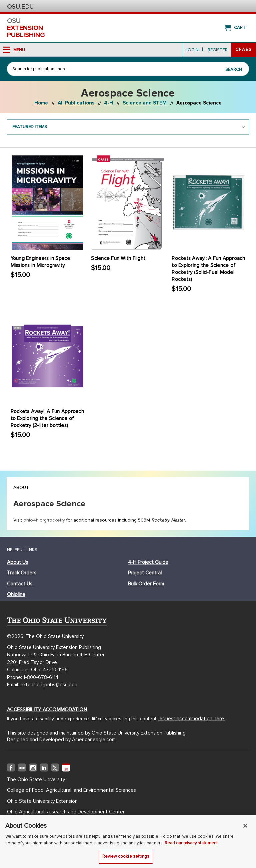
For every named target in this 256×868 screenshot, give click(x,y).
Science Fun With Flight (118, 258)
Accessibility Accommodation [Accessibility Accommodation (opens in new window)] (47, 710)
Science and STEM (145, 103)
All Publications (76, 103)
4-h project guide (148, 562)
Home (41, 103)
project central (145, 573)
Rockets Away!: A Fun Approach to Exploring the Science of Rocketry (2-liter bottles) (47, 418)
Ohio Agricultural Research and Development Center (66, 812)
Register (218, 50)
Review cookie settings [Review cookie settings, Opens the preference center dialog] (126, 859)
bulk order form (146, 584)
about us (17, 562)
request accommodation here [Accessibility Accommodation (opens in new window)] (191, 719)
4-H (108, 103)
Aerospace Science (199, 103)
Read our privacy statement (191, 845)
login (192, 50)
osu (128, 28)
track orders (22, 573)
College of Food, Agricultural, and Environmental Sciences (71, 790)
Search (234, 70)
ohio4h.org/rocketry (45, 520)
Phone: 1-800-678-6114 (33, 677)
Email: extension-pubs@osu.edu (42, 685)
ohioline (16, 594)
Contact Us (20, 584)
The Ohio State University (20, 7)
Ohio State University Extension (42, 801)
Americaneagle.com (94, 740)
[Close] (245, 828)
